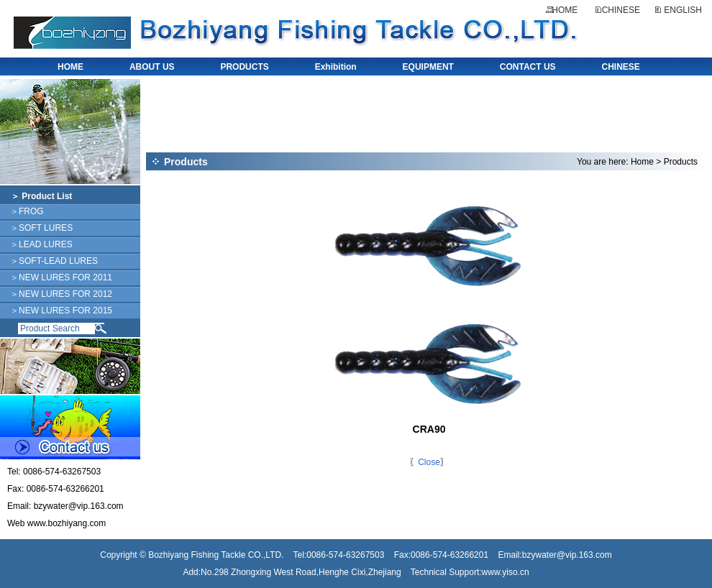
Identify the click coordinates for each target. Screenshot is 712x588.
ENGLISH (683, 10)
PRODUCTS (244, 67)
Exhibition (336, 67)
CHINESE (621, 10)
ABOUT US (152, 67)
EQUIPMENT (428, 67)
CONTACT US (528, 67)
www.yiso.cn (506, 572)
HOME (565, 10)
